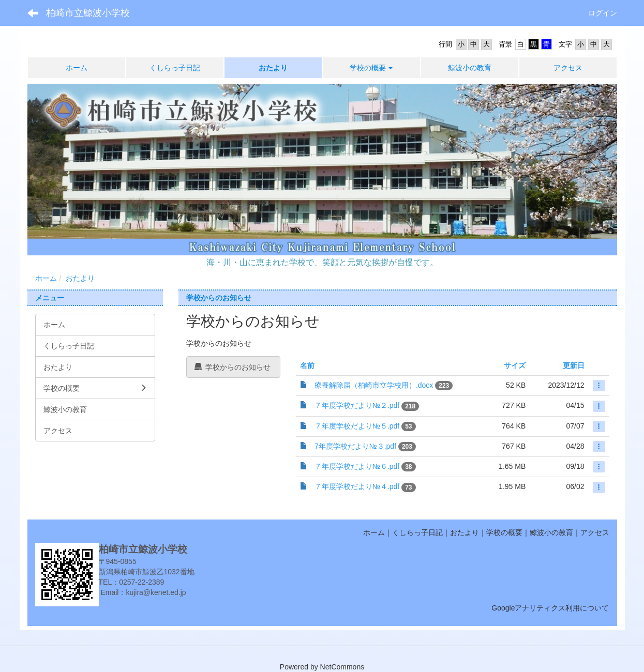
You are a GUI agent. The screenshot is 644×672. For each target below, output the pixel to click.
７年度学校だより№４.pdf (357, 486)
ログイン (603, 13)
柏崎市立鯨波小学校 (88, 13)
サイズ (515, 365)
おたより (80, 278)
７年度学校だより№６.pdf (357, 466)
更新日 (574, 365)
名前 (307, 365)
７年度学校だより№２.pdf (357, 405)
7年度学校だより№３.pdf (355, 446)
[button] (371, 68)
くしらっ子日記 (417, 532)
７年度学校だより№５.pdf (357, 426)
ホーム (46, 278)
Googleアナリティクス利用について (550, 608)
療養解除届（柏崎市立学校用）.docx (374, 385)
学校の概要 (504, 532)
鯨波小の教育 (551, 532)
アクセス (595, 532)
